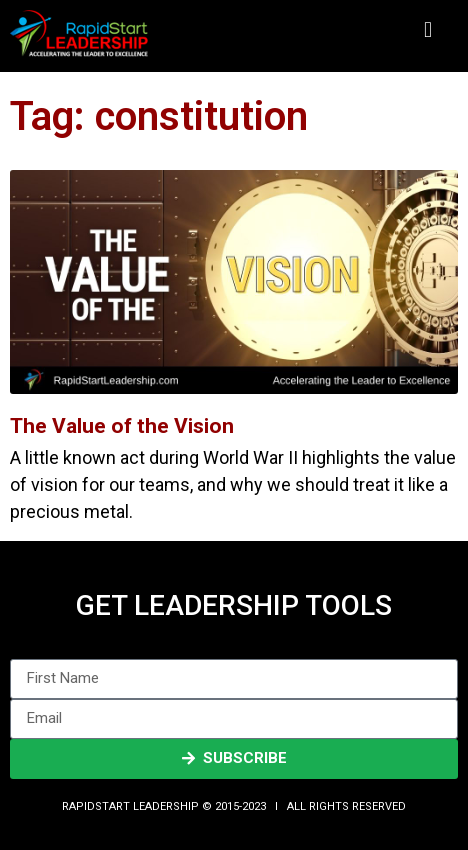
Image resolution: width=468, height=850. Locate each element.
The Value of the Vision (122, 426)
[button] (427, 30)
